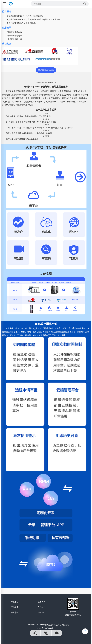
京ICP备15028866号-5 (46, 628)
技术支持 (42, 602)
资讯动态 (15, 607)
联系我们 (42, 612)
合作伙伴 (42, 607)
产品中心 (15, 602)
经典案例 (15, 612)
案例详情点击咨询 (46, 70)
